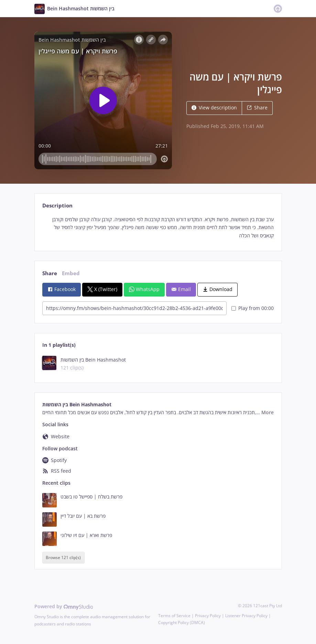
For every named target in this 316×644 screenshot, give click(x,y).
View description (214, 108)
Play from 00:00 (253, 308)
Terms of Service (174, 616)
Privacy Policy (208, 616)
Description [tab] (57, 206)
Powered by (64, 606)
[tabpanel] (158, 228)
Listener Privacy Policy (246, 616)
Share (257, 108)
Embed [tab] (71, 273)
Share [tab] (50, 273)
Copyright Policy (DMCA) (182, 622)
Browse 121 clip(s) (63, 557)
